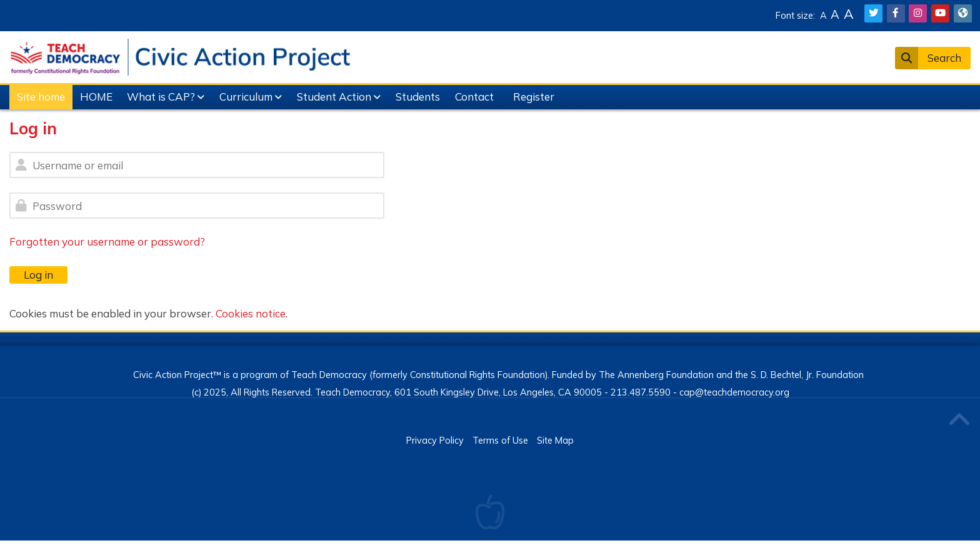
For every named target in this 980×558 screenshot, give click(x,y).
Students (418, 97)
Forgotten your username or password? (107, 242)
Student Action (334, 97)
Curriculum (246, 97)
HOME (96, 97)
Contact (474, 97)
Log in (38, 275)
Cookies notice (251, 313)
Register (534, 97)
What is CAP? (161, 97)
